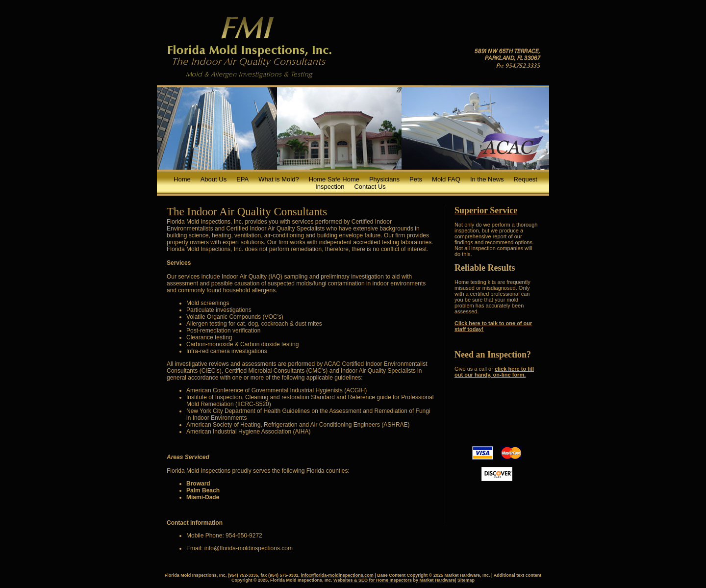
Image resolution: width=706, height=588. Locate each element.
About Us (214, 179)
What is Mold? (278, 179)
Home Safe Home (334, 179)
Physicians (384, 179)
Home (182, 179)
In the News (487, 179)
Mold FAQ (446, 179)
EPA (242, 179)
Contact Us (370, 187)
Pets (416, 179)
